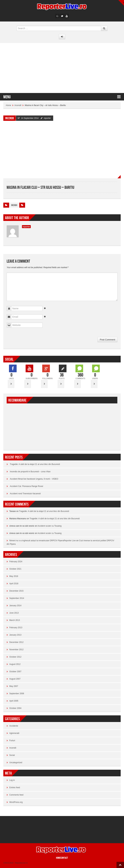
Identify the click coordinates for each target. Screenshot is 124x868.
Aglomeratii (14, 733)
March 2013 (15, 620)
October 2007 (15, 672)
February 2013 (16, 628)
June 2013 (14, 613)
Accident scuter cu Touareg (49, 526)
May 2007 (14, 686)
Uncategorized (16, 763)
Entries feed (15, 788)
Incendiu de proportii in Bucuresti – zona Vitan (30, 472)
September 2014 (17, 598)
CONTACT (64, 858)
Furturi (12, 741)
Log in (12, 780)
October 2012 (15, 657)
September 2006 (17, 694)
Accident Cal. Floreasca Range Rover (27, 486)
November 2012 (16, 650)
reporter (47, 118)
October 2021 (15, 569)
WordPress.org (16, 802)
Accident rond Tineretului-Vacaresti (25, 494)
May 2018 (14, 576)
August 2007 (15, 679)
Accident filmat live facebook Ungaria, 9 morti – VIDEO (34, 479)
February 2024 (16, 562)
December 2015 (16, 591)
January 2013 (15, 635)
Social (12, 755)
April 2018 (14, 584)
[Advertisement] (62, 68)
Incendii (18, 105)
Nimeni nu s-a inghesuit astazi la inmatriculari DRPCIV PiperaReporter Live (43, 541)
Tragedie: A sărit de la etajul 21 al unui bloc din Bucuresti (35, 464)
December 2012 (16, 642)
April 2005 (14, 701)
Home (8, 105)
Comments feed (16, 795)
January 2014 (15, 606)
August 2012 (15, 664)
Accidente (14, 726)
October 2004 (15, 708)
